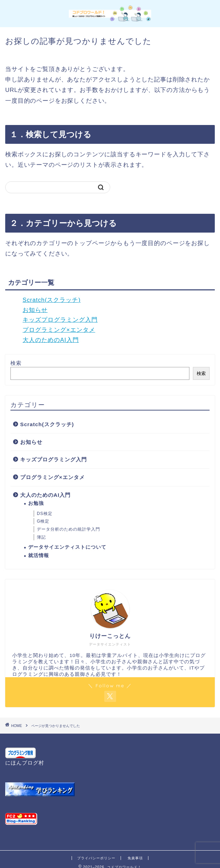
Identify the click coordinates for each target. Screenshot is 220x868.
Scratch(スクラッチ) (52, 300)
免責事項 (135, 858)
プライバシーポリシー (96, 858)
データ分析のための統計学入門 (68, 529)
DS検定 (45, 514)
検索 (16, 363)
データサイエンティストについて (67, 547)
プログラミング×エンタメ (59, 330)
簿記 (41, 537)
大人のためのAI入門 (51, 340)
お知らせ (35, 310)
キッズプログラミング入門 (60, 320)
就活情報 (39, 556)
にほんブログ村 (25, 763)
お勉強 (36, 503)
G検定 (43, 521)
